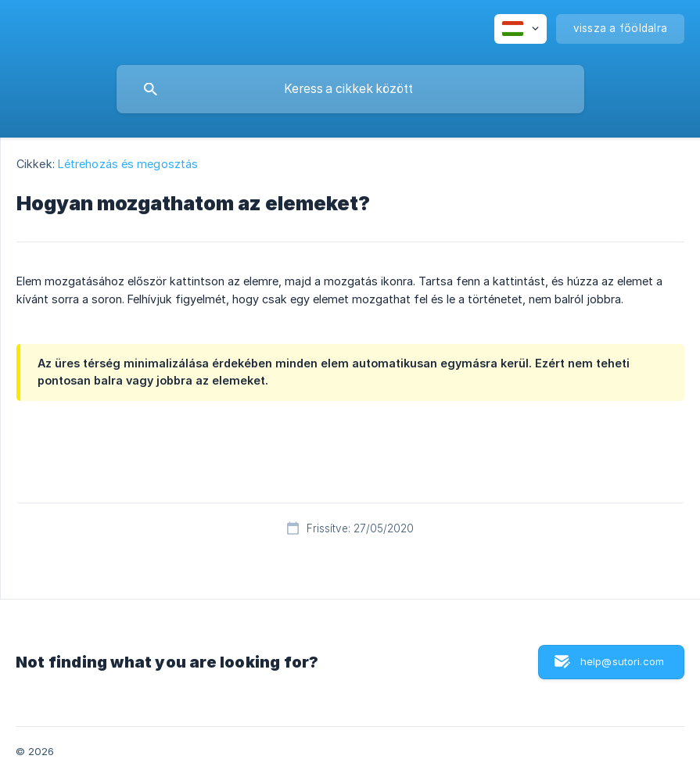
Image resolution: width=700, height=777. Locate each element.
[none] (521, 29)
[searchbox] (350, 89)
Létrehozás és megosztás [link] (128, 164)
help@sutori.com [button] (622, 661)
